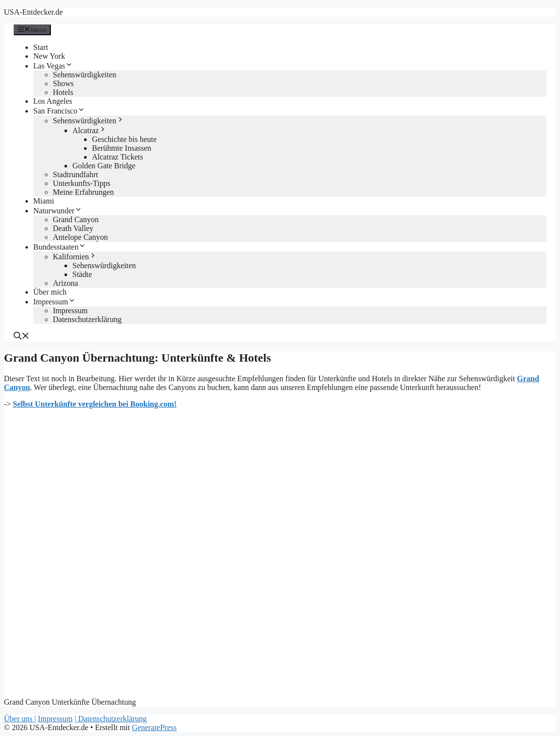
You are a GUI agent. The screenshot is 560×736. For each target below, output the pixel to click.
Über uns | (20, 719)
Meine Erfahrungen (83, 192)
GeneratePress (155, 727)
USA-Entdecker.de (33, 12)
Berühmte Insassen (122, 148)
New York (49, 56)
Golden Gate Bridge (104, 166)
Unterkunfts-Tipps (82, 183)
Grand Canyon (76, 219)
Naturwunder (58, 211)
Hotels (63, 92)
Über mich (50, 292)
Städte (82, 274)
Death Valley (73, 228)
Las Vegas (53, 66)
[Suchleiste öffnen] (22, 337)
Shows (63, 83)
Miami (44, 201)
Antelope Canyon (80, 237)
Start (41, 47)
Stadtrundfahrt (75, 174)
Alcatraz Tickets (117, 157)
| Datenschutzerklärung (111, 719)
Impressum (55, 302)
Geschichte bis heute (124, 139)
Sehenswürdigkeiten (85, 75)
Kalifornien (75, 257)
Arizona (66, 283)
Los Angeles (53, 101)
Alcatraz (90, 130)
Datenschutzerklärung (87, 319)
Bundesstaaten (60, 247)
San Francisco (59, 111)
